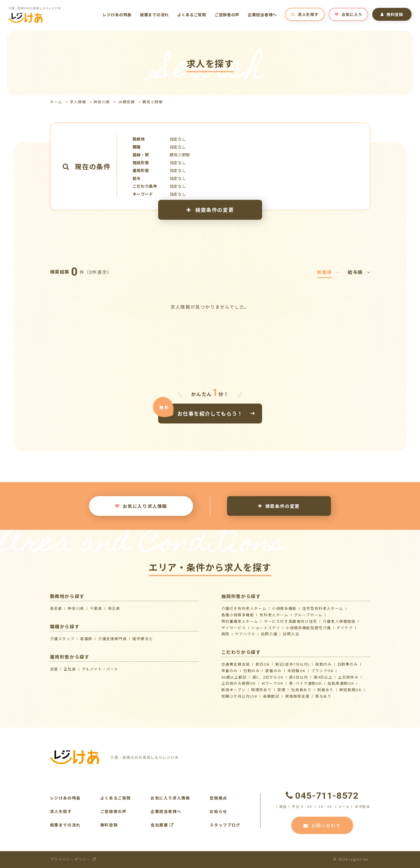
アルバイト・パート (100, 669)
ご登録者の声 (227, 15)
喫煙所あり (261, 690)
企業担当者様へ (262, 15)
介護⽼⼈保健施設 (339, 621)
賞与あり (323, 696)
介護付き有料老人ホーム (244, 608)
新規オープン (234, 690)
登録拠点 (218, 798)
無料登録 (392, 14)
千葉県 (96, 608)
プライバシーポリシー (73, 859)
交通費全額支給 (236, 664)
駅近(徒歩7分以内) (292, 664)
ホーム (56, 102)
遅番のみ (273, 671)
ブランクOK (323, 671)
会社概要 (162, 825)
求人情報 (78, 102)
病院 (225, 634)
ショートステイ (266, 628)
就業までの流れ (154, 15)
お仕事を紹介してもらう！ (210, 413)
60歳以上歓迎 (234, 677)
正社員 (70, 669)
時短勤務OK (351, 690)
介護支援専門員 (112, 639)
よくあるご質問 (192, 15)
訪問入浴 (291, 634)
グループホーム (308, 615)
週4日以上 (323, 677)
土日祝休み (348, 677)
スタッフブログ (225, 825)
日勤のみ (251, 671)
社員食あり (301, 690)
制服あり (325, 690)
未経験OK (297, 671)
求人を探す (305, 14)
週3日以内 (298, 677)
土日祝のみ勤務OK (239, 683)
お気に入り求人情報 (141, 506)
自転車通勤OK (341, 683)
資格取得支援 (298, 696)
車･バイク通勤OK (306, 683)
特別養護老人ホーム (240, 621)
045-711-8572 (322, 796)
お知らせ (218, 811)
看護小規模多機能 (238, 615)
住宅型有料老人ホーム (323, 608)
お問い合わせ (322, 825)
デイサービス (234, 628)
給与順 (359, 272)
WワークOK (273, 683)
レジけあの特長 (117, 15)
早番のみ (230, 671)
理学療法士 (143, 639)
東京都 (56, 608)
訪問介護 (269, 634)
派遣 (54, 669)
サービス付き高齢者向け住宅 (290, 621)
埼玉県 (114, 608)
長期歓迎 (271, 696)
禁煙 (281, 690)
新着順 (328, 272)
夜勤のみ (323, 664)
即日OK (263, 664)
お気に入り (348, 14)
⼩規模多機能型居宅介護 (308, 628)
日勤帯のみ (348, 664)
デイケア (345, 628)
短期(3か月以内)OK (239, 696)
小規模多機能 (284, 608)
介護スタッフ (62, 639)
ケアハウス (245, 634)
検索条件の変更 (210, 210)
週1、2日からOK (268, 677)
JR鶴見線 (126, 102)
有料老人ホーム (274, 615)
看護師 (86, 639)
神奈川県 (102, 102)
